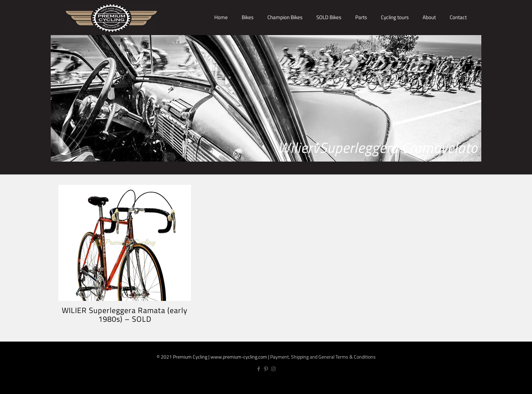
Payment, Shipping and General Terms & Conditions (323, 357)
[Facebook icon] (259, 369)
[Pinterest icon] (266, 369)
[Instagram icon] (273, 369)
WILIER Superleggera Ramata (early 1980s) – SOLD (125, 315)
